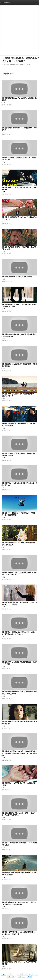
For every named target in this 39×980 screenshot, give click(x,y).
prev (3, 974)
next (29, 976)
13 (13, 976)
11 (36, 974)
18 (20, 976)
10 (33, 974)
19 (24, 976)
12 (9, 976)
